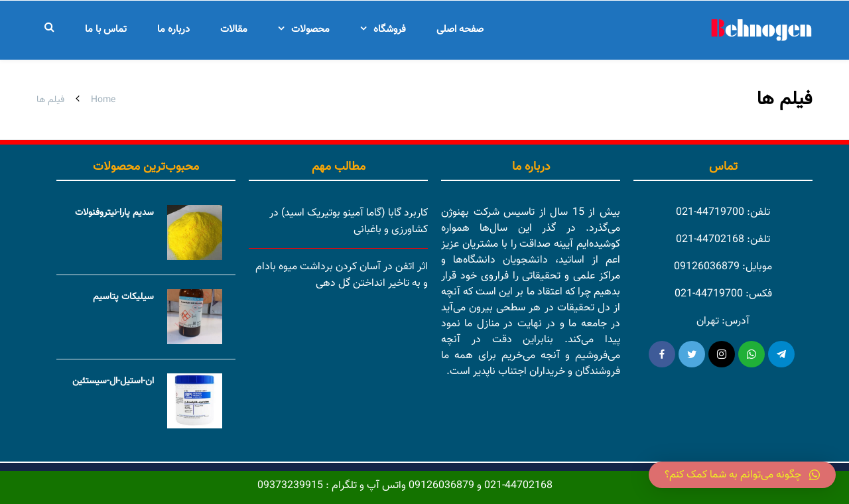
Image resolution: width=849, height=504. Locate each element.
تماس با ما (106, 30)
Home (103, 100)
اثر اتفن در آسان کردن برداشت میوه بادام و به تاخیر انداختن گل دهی (342, 275)
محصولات (310, 30)
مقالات (234, 30)
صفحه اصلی (460, 30)
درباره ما (173, 30)
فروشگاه (390, 30)
